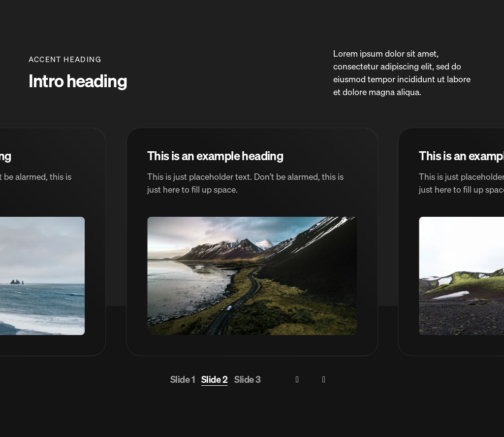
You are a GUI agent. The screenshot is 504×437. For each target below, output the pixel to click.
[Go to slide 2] (215, 380)
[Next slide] (324, 380)
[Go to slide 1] (183, 380)
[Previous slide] (298, 380)
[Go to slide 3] (248, 380)
